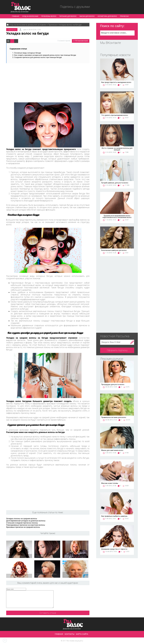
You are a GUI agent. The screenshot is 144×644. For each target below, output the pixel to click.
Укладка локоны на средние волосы (22, 519)
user (25, 30)
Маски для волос (87, 16)
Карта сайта (82, 634)
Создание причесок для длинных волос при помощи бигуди (38, 57)
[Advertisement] (48, 82)
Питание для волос (68, 16)
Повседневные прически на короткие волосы (26, 525)
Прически (124, 16)
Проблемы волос (49, 16)
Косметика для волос (107, 16)
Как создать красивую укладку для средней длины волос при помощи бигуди (45, 55)
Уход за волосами (30, 16)
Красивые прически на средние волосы (23, 527)
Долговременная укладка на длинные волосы (26, 521)
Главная (16, 16)
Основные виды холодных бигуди (28, 53)
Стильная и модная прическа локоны (22, 523)
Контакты (70, 634)
